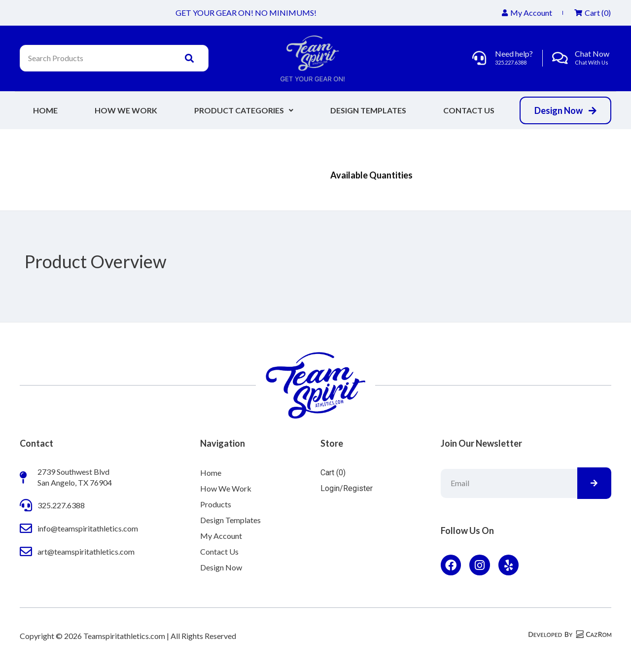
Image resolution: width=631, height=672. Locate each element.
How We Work (126, 110)
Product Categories (244, 110)
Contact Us (469, 110)
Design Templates (368, 110)
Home (45, 110)
